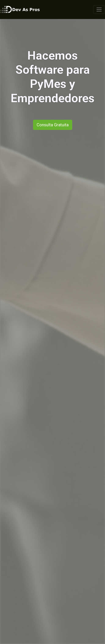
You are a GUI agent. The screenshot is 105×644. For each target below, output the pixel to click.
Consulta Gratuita (53, 125)
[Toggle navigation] (99, 10)
